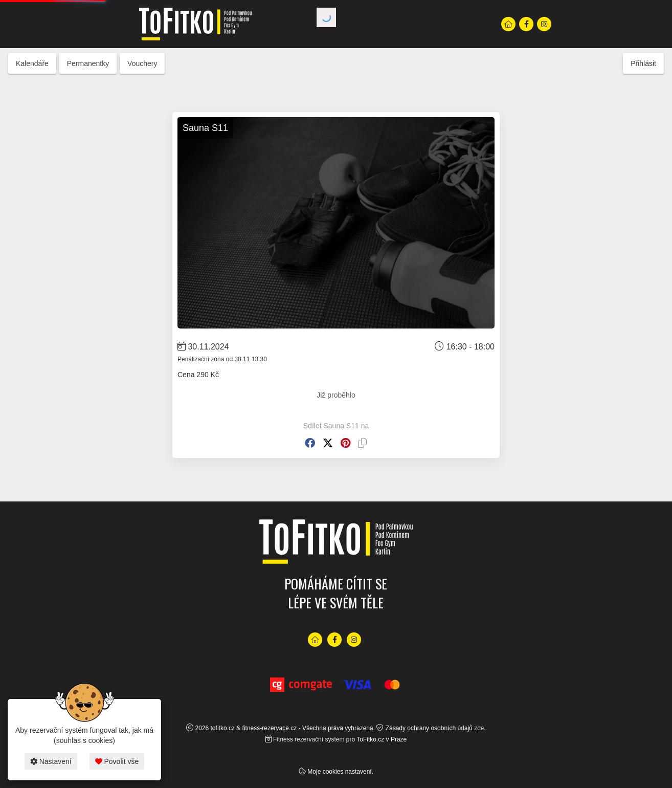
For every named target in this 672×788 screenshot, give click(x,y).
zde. (480, 728)
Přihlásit (643, 63)
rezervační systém (319, 739)
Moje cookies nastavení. (340, 772)
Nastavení (51, 761)
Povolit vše (117, 761)
